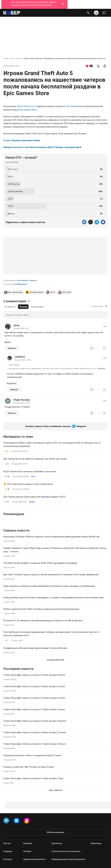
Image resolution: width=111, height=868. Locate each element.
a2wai (16, 325)
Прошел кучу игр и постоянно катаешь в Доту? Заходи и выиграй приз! (42, 147)
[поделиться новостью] (105, 66)
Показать (101, 368)
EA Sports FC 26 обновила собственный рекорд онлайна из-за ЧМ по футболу (43, 620)
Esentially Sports (20, 284)
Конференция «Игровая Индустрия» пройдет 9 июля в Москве (35, 648)
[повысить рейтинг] (92, 348)
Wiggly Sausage (22, 400)
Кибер (6, 58)
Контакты (8, 859)
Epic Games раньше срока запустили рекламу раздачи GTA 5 (34, 497)
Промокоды (96, 843)
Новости (19, 58)
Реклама (27, 851)
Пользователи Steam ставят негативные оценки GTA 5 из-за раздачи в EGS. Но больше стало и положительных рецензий (52, 444)
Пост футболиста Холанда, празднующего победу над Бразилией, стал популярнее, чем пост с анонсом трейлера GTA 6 (52, 634)
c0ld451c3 (20, 357)
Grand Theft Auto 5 (26, 106)
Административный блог (35, 859)
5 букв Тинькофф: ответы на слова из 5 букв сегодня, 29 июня (35, 721)
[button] (105, 327)
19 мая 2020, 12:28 (23, 360)
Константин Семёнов (27, 280)
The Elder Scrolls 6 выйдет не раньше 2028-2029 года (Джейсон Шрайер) (40, 563)
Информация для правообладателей (68, 859)
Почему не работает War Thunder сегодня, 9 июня (29, 767)
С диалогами (97, 306)
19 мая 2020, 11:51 (21, 328)
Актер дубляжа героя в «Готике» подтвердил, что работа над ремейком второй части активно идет (54, 597)
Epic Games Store (28, 110)
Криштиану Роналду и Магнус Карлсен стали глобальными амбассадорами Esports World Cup (51, 537)
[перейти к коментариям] (87, 66)
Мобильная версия (56, 832)
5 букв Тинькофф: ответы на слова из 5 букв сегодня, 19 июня (34, 744)
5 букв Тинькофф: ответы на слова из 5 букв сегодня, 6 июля (34, 686)
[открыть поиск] (88, 13)
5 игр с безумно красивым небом (22, 140)
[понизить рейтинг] (104, 348)
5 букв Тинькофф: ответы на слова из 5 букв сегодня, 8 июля (34, 675)
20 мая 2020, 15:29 (22, 403)
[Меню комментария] (105, 327)
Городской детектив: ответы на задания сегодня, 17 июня (32, 755)
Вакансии (28, 843)
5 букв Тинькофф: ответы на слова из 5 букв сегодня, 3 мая (33, 778)
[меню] (104, 13)
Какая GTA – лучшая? (21, 158)
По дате (10, 307)
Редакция (8, 851)
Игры (12, 58)
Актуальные (37, 307)
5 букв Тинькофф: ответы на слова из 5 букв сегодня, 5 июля (34, 698)
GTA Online (71, 106)
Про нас (7, 843)
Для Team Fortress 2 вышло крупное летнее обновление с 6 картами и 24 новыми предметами (51, 574)
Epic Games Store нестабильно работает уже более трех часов (35, 459)
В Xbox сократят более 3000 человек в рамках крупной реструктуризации (41, 609)
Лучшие (23, 307)
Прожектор (57, 843)
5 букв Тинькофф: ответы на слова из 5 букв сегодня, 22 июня (35, 732)
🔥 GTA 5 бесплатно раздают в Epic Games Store (28, 484)
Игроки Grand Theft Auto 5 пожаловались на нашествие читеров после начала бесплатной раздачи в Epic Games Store (66, 58)
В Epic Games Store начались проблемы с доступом (30, 471)
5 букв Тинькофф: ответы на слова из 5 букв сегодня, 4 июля (34, 709)
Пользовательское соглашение (66, 851)
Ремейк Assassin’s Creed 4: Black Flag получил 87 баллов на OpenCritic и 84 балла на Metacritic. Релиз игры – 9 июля (55, 550)
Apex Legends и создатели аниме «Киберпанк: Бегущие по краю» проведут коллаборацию (49, 586)
